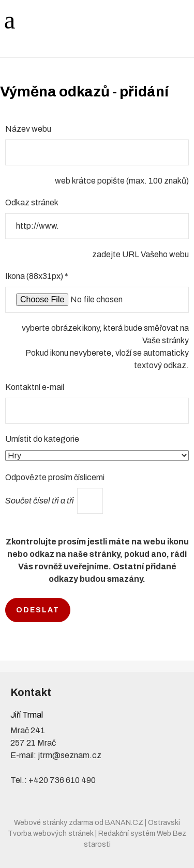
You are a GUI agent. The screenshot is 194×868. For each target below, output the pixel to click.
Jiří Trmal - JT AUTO (67, 19)
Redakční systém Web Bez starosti (135, 839)
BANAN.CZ (124, 823)
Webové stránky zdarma (54, 823)
